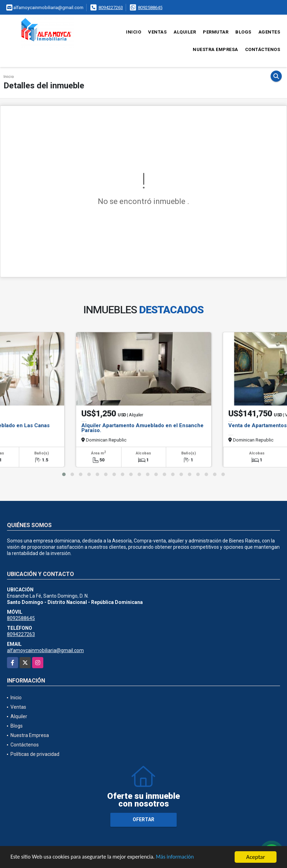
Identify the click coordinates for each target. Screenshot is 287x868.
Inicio (134, 32)
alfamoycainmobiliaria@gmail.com (45, 650)
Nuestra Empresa (215, 49)
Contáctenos (263, 49)
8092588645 (150, 8)
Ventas (157, 32)
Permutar (216, 32)
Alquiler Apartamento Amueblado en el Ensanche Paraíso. (142, 428)
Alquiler (185, 32)
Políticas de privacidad (35, 754)
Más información (186, 857)
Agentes (269, 32)
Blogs (243, 32)
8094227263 (111, 8)
